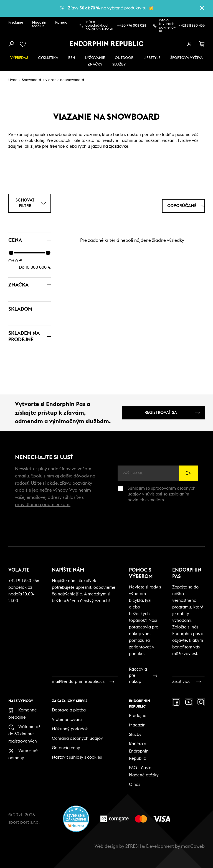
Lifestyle (152, 58)
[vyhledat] (11, 44)
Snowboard (31, 80)
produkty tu (135, 8)
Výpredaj (19, 58)
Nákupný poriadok (70, 729)
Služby (135, 735)
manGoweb (193, 846)
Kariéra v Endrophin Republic (139, 751)
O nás (135, 785)
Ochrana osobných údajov (77, 739)
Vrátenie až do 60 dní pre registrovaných (24, 734)
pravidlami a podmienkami (43, 505)
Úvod (13, 80)
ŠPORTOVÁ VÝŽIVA (187, 58)
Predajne (16, 23)
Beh (72, 58)
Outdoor (124, 58)
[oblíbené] (24, 44)
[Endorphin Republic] (107, 44)
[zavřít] (202, 8)
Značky (95, 65)
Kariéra (61, 23)
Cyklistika (48, 58)
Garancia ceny (66, 748)
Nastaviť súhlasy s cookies (77, 757)
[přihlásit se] (189, 44)
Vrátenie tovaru (67, 720)
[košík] (202, 44)
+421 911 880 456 (192, 26)
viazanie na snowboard (65, 80)
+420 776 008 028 (132, 26)
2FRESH (133, 846)
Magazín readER (39, 24)
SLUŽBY (119, 65)
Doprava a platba (69, 710)
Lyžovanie (95, 58)
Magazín (137, 725)
